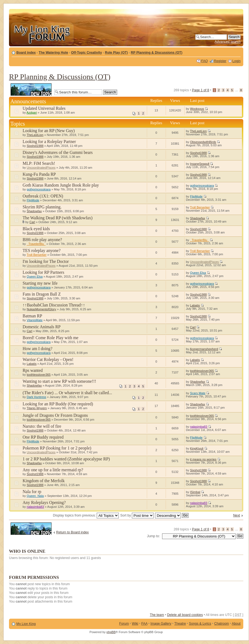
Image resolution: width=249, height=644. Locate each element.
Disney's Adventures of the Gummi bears (58, 152)
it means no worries (203, 459)
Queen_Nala (35, 496)
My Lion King (26, 624)
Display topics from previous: (86, 515)
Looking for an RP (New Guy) (49, 131)
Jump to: (154, 536)
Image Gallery (161, 624)
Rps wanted (33, 370)
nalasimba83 (198, 427)
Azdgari (32, 113)
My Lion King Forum (42, 33)
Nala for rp (32, 492)
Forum (124, 624)
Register (220, 61)
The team (157, 615)
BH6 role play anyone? (42, 240)
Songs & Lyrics (200, 624)
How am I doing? (37, 349)
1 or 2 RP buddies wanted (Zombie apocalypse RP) (66, 459)
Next (237, 515)
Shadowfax (34, 211)
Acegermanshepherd (204, 349)
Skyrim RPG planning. (42, 207)
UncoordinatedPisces (41, 168)
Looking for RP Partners (43, 272)
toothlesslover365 (39, 375)
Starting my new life (40, 283)
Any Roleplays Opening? (44, 502)
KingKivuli (197, 448)
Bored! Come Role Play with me (51, 338)
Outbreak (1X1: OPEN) (43, 196)
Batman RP (32, 316)
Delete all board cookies (185, 615)
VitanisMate (35, 320)
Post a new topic (31, 89)
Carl (32, 222)
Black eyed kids (36, 229)
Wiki (135, 624)
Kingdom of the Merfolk (44, 481)
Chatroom (221, 624)
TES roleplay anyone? (42, 250)
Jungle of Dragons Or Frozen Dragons (55, 415)
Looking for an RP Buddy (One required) (58, 404)
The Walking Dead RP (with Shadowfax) (58, 218)
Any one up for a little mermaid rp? (53, 470)
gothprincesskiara (39, 189)
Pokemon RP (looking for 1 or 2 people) (57, 448)
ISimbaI (195, 492)
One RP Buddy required (43, 437)
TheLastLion (35, 135)
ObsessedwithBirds (203, 142)
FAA (145, 624)
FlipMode (33, 200)
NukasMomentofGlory (41, 309)
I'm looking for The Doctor (46, 261)
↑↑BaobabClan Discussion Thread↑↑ (54, 305)
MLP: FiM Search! (39, 163)
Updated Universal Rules (44, 108)
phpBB (111, 632)
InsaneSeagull (200, 164)
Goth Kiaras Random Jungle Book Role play (61, 185)
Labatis (195, 305)
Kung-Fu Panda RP (39, 174)
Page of (201, 90)
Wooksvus (197, 109)
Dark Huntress (37, 397)
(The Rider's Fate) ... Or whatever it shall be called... (67, 393)
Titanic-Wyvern (37, 408)
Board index (26, 53)
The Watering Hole (53, 53)
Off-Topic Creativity (86, 53)
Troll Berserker (200, 207)
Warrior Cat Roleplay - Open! (48, 359)
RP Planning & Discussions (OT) (157, 53)
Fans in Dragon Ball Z (42, 294)
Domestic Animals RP (42, 327)
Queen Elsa (35, 277)
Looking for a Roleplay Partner (49, 142)
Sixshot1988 (35, 146)
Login (236, 61)
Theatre (180, 624)
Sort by (137, 515)
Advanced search (228, 42)
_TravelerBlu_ (36, 244)
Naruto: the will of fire (42, 426)
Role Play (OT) (116, 53)
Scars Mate (198, 393)
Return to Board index (72, 532)
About (236, 624)
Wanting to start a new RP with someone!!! (59, 381)
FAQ (204, 61)
